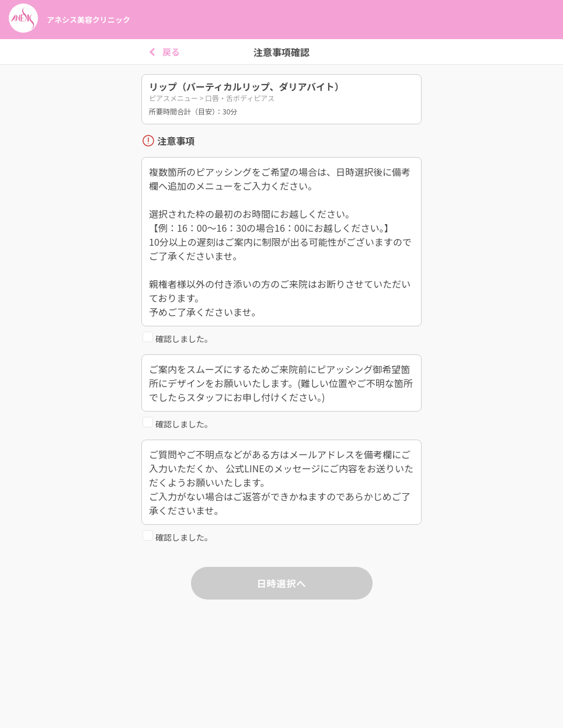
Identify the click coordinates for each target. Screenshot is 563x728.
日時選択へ (281, 583)
